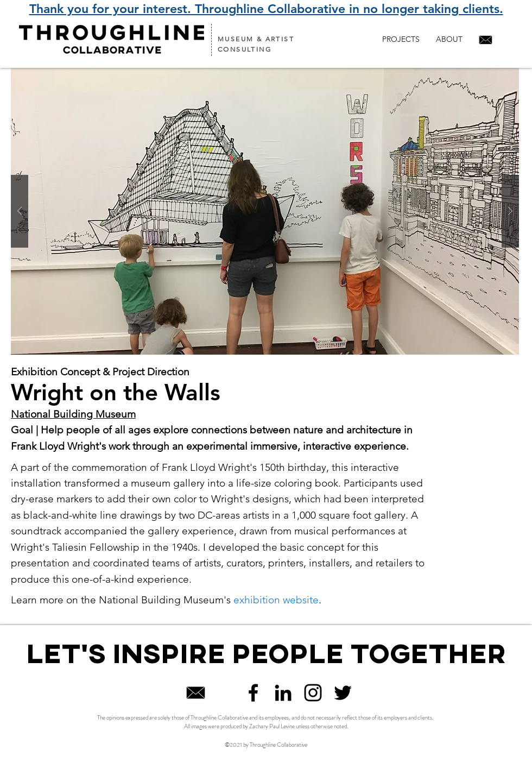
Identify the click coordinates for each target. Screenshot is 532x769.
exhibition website (276, 600)
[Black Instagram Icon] (313, 693)
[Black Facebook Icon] (253, 693)
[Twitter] (343, 693)
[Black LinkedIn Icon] (283, 693)
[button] (265, 211)
